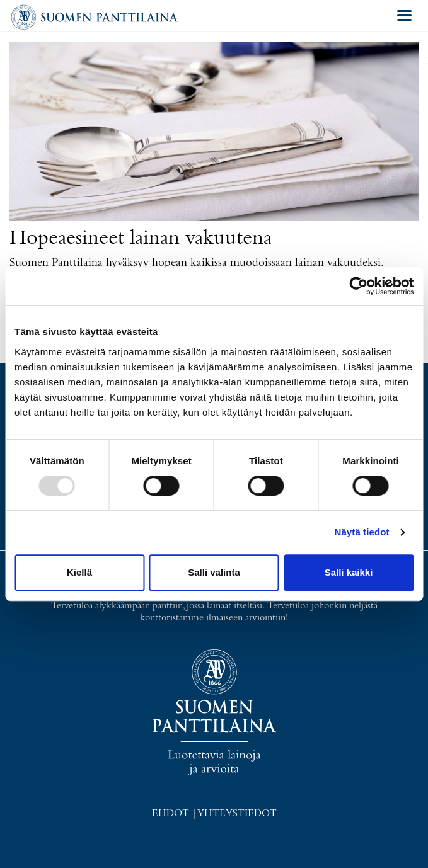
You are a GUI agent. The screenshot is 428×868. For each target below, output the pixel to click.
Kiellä (79, 572)
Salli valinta (214, 572)
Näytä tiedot (362, 532)
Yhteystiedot (237, 814)
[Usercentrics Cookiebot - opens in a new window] (358, 286)
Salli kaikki (349, 572)
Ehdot (171, 814)
